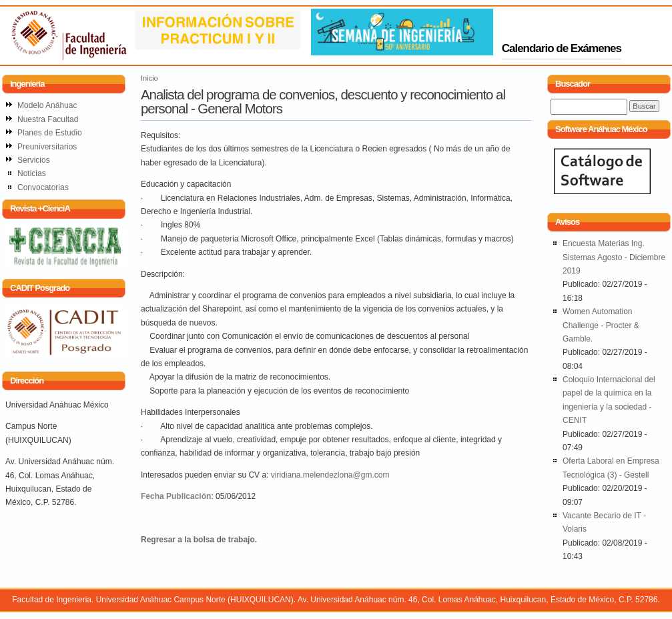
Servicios (34, 160)
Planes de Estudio (50, 133)
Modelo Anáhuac (47, 105)
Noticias (32, 173)
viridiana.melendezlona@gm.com (330, 475)
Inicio (149, 78)
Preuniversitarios (47, 147)
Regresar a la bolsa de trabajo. (199, 540)
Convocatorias (43, 187)
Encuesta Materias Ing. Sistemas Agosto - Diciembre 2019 (614, 257)
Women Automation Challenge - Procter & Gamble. (601, 325)
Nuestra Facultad (48, 119)
